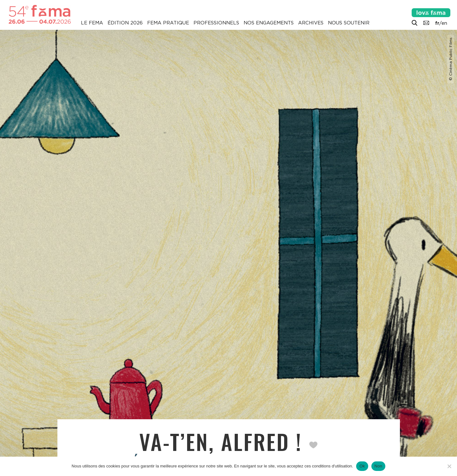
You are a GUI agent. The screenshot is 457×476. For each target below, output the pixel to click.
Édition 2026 (125, 23)
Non (379, 466)
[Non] (449, 466)
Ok (362, 466)
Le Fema (92, 23)
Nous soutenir (349, 23)
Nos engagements (269, 23)
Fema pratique (168, 23)
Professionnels (216, 23)
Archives (311, 23)
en (444, 23)
